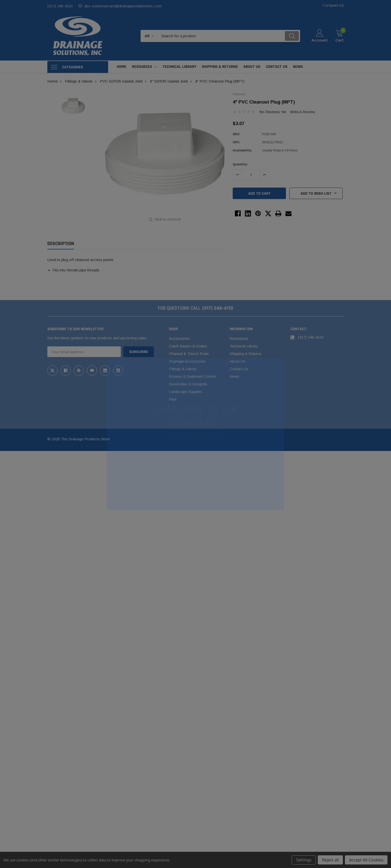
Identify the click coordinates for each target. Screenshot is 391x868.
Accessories (179, 338)
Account (320, 40)
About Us (237, 361)
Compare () (333, 5)
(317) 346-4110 (60, 6)
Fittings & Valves (183, 369)
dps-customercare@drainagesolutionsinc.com (123, 6)
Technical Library (244, 346)
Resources (142, 67)
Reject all (330, 860)
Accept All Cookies (366, 860)
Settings (304, 860)
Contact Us (239, 369)
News (234, 376)
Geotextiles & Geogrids (188, 384)
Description (61, 244)
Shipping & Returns (246, 354)
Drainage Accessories (187, 361)
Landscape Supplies (186, 392)
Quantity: (240, 164)
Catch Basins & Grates (188, 346)
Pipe (173, 399)
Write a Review (302, 112)
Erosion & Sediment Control (192, 376)
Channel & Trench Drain (189, 354)
